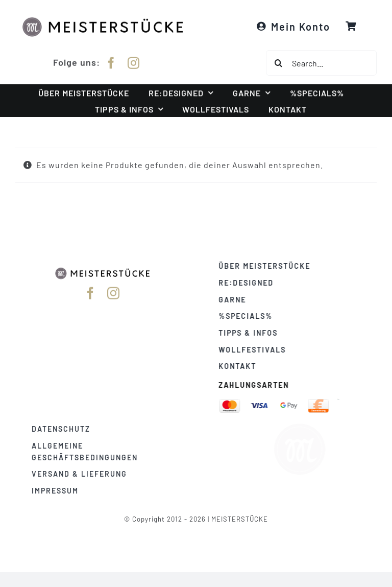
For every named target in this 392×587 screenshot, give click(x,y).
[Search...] (321, 63)
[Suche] (279, 63)
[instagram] (134, 61)
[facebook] (111, 61)
